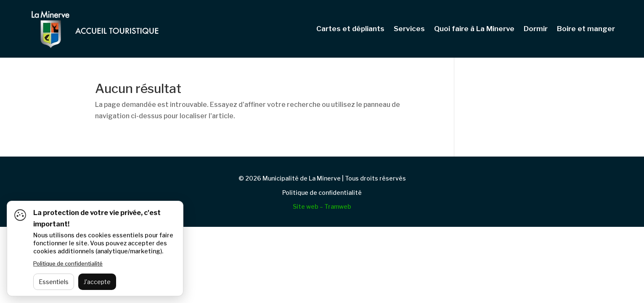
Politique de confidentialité (322, 193)
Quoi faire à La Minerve (474, 29)
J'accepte (97, 282)
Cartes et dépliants (350, 29)
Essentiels (54, 282)
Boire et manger (586, 29)
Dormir (536, 29)
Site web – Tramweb (322, 206)
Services (409, 29)
